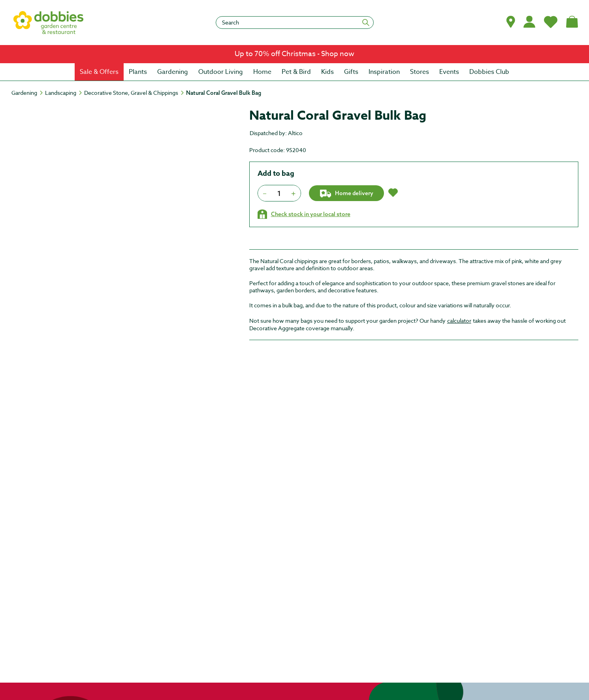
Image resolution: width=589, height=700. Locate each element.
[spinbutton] (279, 193)
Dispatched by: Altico (276, 133)
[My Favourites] (551, 22)
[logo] (49, 23)
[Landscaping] (64, 93)
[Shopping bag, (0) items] (572, 22)
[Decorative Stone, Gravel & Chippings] (135, 93)
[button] (511, 22)
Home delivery (346, 194)
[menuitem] (99, 72)
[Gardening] (28, 93)
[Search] (295, 23)
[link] (294, 54)
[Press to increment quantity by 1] (294, 193)
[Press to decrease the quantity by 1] (265, 193)
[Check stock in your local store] (304, 214)
